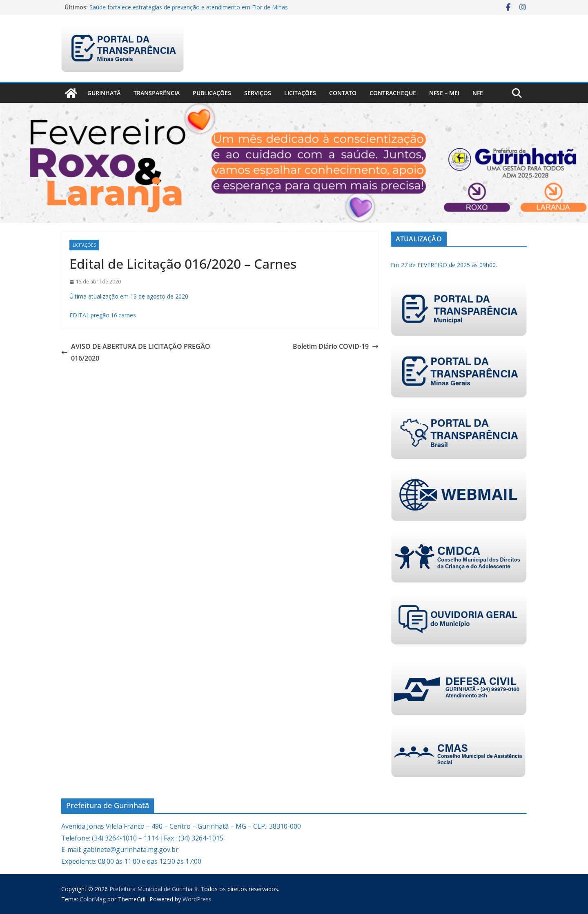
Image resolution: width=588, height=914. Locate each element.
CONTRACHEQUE (393, 93)
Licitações (300, 93)
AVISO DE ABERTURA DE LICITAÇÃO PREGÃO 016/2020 (136, 352)
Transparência (157, 93)
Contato (343, 93)
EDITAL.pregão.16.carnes (103, 315)
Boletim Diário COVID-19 (336, 346)
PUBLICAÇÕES (212, 93)
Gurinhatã (104, 93)
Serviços (258, 93)
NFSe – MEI (444, 93)
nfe (478, 93)
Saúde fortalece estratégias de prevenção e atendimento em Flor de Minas (189, 7)
